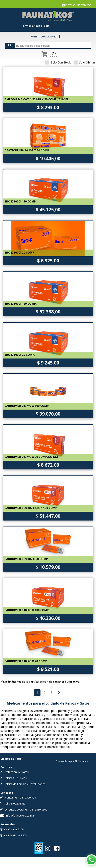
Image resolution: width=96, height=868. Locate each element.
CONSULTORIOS (49, 37)
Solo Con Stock (58, 62)
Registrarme (84, 5)
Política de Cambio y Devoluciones (23, 784)
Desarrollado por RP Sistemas (72, 761)
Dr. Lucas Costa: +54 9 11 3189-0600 (24, 810)
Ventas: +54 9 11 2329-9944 (19, 798)
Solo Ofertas (85, 62)
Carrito (54, 54)
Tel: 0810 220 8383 (13, 804)
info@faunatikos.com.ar (18, 816)
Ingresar (70, 5)
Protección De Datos (15, 772)
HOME (34, 37)
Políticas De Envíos (14, 778)
